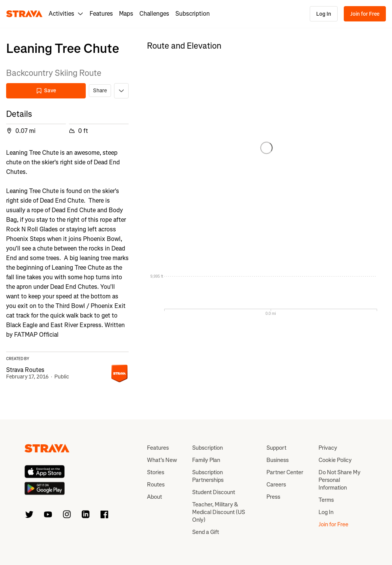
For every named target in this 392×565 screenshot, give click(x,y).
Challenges (154, 14)
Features (101, 14)
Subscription (193, 14)
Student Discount (214, 492)
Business (278, 460)
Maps (126, 14)
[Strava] (24, 14)
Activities (66, 14)
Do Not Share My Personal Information (340, 480)
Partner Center (285, 472)
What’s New (162, 460)
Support (276, 448)
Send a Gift (206, 532)
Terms (326, 500)
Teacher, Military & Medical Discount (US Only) (219, 512)
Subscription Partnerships (208, 476)
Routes (156, 485)
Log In (324, 14)
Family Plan (206, 460)
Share (100, 91)
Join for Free (365, 14)
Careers (276, 485)
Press (273, 497)
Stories (156, 472)
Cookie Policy (335, 460)
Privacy (328, 448)
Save (46, 91)
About (154, 497)
